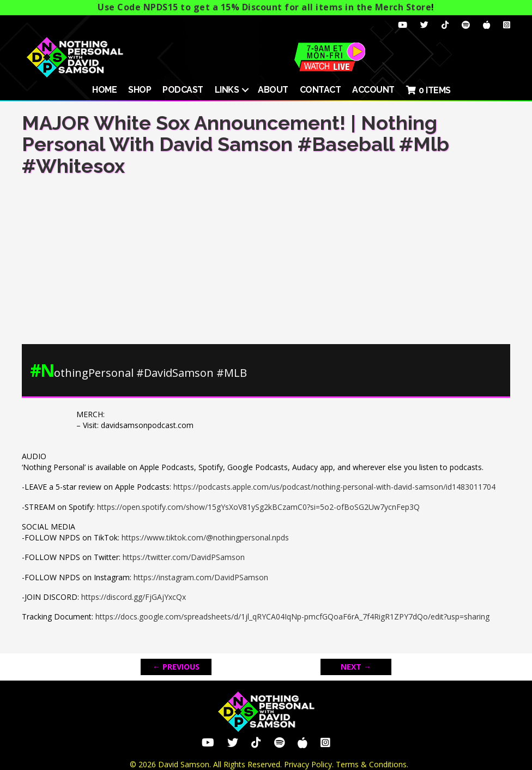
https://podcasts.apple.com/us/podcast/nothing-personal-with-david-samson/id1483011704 (334, 487)
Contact (321, 90)
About (273, 90)
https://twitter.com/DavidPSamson (184, 557)
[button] (245, 90)
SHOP (140, 90)
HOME (104, 90)
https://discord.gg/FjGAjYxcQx (134, 597)
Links (227, 90)
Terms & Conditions (371, 764)
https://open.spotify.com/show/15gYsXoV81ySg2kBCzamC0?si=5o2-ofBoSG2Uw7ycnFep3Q (258, 507)
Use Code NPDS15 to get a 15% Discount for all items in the (264, 7)
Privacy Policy (308, 764)
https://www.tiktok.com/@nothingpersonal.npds (205, 537)
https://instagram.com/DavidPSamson (201, 577)
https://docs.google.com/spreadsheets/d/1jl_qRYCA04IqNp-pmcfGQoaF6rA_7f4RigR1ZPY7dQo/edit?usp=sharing (292, 616)
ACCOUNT (373, 90)
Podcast (183, 90)
